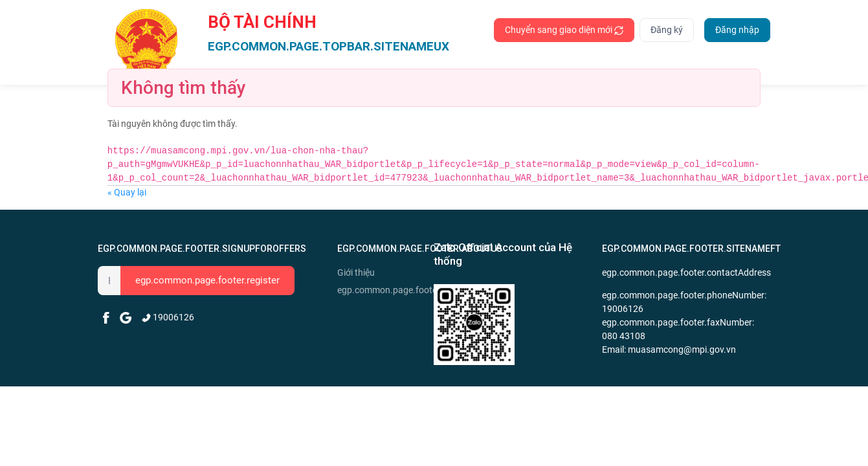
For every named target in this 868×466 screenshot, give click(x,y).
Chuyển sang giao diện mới (564, 30)
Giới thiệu (356, 272)
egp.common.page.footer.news (384, 290)
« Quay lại (127, 192)
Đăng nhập (737, 30)
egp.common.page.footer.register (207, 280)
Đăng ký (667, 30)
